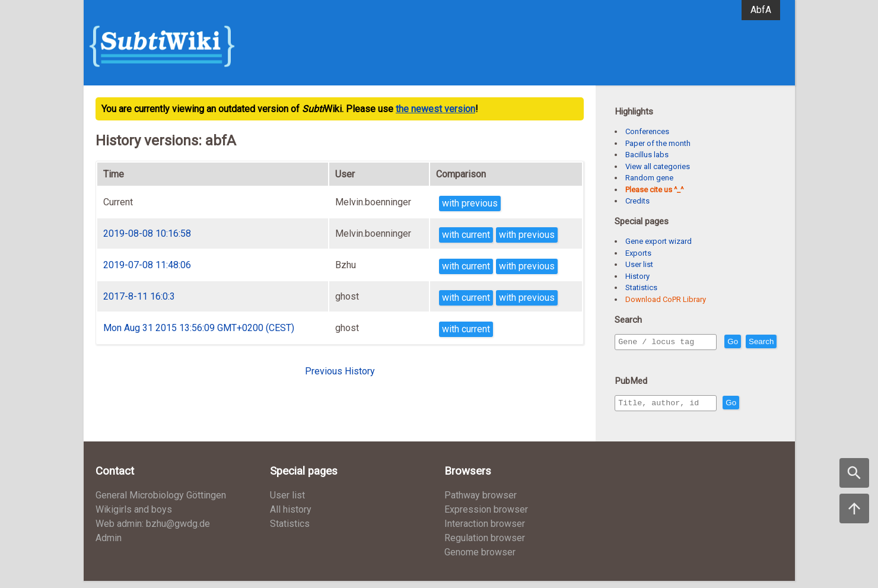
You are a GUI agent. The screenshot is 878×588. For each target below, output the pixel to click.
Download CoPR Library (666, 299)
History (637, 276)
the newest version (435, 109)
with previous (470, 203)
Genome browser (480, 559)
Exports (638, 253)
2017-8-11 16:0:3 (139, 296)
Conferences (647, 131)
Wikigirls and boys (134, 517)
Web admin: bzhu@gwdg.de (153, 531)
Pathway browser (481, 502)
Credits (637, 201)
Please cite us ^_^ (654, 190)
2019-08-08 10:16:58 (147, 233)
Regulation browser (485, 545)
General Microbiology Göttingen (161, 502)
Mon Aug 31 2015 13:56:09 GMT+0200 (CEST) (199, 328)
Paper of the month (658, 143)
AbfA (761, 10)
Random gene (649, 178)
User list (639, 264)
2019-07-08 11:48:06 (147, 265)
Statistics (641, 287)
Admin (109, 545)
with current (466, 235)
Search (633, 359)
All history (291, 517)
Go (758, 342)
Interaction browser (485, 531)
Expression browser (486, 517)
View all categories (658, 166)
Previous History (340, 371)
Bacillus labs (647, 155)
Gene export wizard (658, 241)
